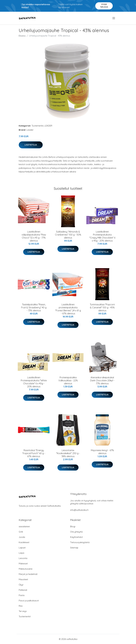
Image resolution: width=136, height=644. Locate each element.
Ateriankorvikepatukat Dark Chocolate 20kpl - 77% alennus (102, 380)
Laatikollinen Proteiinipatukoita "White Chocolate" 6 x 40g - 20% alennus (34, 382)
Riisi (21, 606)
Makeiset (23, 564)
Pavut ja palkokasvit (29, 601)
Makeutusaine (26, 569)
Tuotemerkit (37, 126)
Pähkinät (23, 590)
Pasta (22, 595)
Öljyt (21, 585)
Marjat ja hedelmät (28, 574)
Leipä (21, 553)
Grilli (21, 532)
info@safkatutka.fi (79, 510)
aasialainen (24, 526)
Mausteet (23, 579)
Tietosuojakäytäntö (80, 542)
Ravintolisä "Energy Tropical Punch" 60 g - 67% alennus (34, 453)
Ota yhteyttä (76, 532)
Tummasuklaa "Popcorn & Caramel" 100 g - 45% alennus (102, 307)
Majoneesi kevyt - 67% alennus (102, 452)
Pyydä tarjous (104, 6)
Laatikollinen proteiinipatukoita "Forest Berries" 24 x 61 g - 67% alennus (68, 309)
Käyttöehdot (76, 537)
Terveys (23, 611)
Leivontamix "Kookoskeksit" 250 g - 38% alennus (68, 453)
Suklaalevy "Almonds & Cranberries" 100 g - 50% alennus (68, 235)
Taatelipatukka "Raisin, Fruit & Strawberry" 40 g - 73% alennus (34, 307)
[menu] (114, 18)
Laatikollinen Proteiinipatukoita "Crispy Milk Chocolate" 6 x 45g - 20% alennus (102, 236)
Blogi (73, 526)
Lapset (22, 548)
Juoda (22, 537)
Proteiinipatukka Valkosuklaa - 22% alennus (68, 380)
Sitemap (74, 548)
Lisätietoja (31, 145)
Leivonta (23, 558)
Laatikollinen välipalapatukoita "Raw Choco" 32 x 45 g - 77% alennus (34, 236)
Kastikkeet (24, 542)
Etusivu (22, 36)
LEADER (48, 126)
